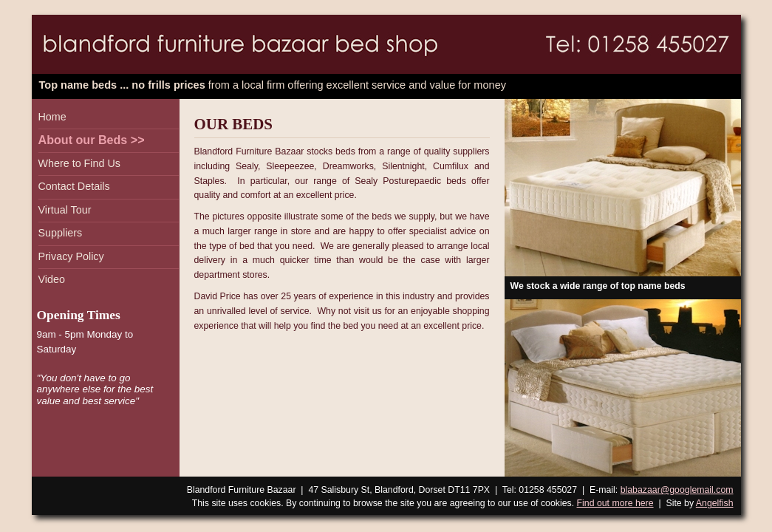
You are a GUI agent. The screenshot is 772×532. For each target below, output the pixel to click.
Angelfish (715, 503)
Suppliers (61, 233)
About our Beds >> (92, 140)
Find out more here (615, 503)
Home (52, 117)
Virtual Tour (65, 210)
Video (52, 279)
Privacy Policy (71, 256)
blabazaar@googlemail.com (677, 490)
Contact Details (74, 186)
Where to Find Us (79, 163)
